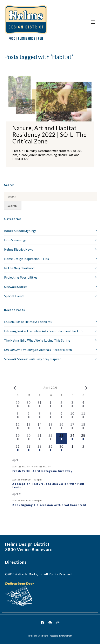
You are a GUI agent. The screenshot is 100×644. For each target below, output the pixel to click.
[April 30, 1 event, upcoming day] (62, 450)
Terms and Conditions (38, 636)
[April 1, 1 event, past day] (51, 406)
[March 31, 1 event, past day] (40, 406)
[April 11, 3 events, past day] (83, 417)
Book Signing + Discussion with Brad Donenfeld (49, 505)
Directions (16, 562)
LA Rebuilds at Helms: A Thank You (28, 322)
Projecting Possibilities (21, 277)
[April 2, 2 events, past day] (62, 406)
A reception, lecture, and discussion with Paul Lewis (48, 486)
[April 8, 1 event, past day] (51, 417)
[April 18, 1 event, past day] (83, 428)
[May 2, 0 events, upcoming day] (83, 450)
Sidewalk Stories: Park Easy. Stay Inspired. (33, 359)
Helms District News (19, 249)
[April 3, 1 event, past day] (72, 406)
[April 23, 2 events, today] (62, 439)
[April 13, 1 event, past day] (29, 428)
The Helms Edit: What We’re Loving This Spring (37, 340)
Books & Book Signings (20, 231)
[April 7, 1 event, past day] (40, 417)
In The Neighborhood (19, 268)
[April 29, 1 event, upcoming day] (51, 450)
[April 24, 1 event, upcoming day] (72, 439)
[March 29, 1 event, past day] (18, 406)
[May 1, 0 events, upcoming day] (72, 450)
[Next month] (86, 388)
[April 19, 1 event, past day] (18, 439)
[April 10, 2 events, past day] (72, 417)
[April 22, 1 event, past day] (51, 439)
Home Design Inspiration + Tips (26, 259)
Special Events (14, 296)
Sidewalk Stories (16, 287)
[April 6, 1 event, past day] (29, 417)
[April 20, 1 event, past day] (29, 439)
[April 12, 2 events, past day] (18, 428)
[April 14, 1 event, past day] (40, 428)
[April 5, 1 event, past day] (18, 417)
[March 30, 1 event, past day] (29, 406)
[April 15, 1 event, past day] (51, 428)
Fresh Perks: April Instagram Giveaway (42, 471)
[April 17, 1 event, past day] (72, 428)
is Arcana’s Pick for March (38, 350)
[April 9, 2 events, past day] (62, 417)
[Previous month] (15, 388)
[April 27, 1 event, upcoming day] (29, 450)
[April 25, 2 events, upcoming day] (83, 439)
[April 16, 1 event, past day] (62, 428)
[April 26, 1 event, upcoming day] (18, 450)
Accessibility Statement (61, 636)
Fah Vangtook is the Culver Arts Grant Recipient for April (44, 331)
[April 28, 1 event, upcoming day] (40, 450)
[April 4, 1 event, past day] (83, 406)
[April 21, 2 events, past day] (40, 439)
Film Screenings (15, 240)
